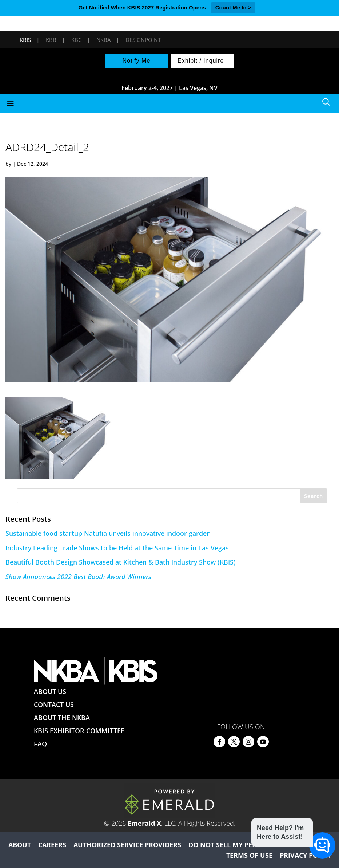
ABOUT (20, 845)
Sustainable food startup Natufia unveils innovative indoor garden (108, 533)
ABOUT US (50, 691)
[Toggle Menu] (169, 104)
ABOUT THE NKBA (62, 718)
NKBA (103, 40)
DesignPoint (143, 40)
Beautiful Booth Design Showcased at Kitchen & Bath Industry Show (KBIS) (121, 562)
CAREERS (52, 845)
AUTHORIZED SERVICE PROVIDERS (127, 845)
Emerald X (144, 823)
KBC (76, 40)
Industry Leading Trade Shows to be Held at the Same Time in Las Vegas (117, 548)
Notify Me (137, 61)
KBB (51, 40)
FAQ (40, 744)
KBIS (25, 40)
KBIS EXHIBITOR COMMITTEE (79, 731)
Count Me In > (233, 7)
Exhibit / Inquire (201, 61)
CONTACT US (54, 704)
